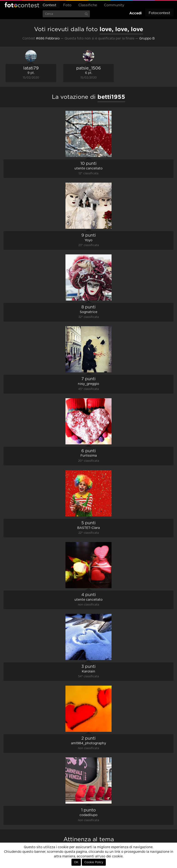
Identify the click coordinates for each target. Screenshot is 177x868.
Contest (49, 5)
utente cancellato (88, 169)
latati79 (31, 68)
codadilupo (88, 815)
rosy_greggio (88, 384)
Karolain (88, 672)
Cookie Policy (94, 862)
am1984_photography (88, 743)
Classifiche (88, 5)
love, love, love (121, 29)
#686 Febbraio (48, 39)
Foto (67, 5)
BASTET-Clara (88, 528)
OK (76, 862)
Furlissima (89, 456)
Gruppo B (147, 39)
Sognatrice (88, 312)
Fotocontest (22, 5)
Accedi (136, 13)
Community (114, 5)
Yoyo (88, 240)
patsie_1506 (89, 68)
